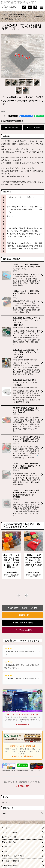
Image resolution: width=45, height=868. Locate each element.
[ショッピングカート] (30, 7)
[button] (24, 7)
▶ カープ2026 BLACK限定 (22, 623)
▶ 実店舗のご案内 (23, 786)
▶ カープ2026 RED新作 (22, 630)
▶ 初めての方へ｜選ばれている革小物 (23, 608)
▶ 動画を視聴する (23, 725)
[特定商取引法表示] (35, 7)
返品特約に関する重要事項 (12, 121)
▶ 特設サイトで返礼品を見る (22, 756)
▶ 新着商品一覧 (23, 615)
